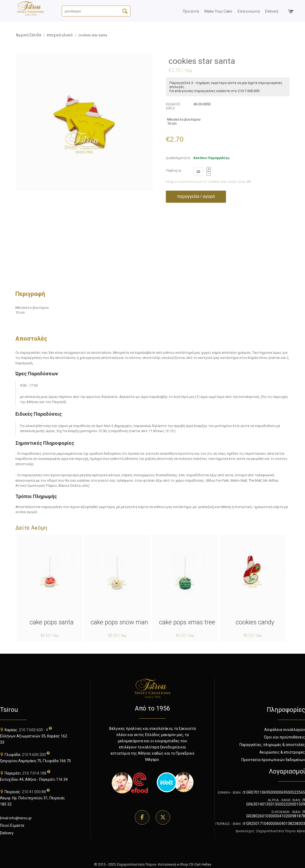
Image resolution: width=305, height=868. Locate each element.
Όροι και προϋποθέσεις (285, 737)
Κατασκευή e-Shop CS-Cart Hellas (185, 864)
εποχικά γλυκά (60, 35)
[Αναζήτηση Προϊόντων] (96, 11)
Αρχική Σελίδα (29, 35)
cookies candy (255, 622)
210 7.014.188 (34, 773)
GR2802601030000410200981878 (276, 814)
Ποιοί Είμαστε (12, 825)
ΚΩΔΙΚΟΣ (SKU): (173, 106)
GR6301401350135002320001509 (276, 802)
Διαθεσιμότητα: (178, 158)
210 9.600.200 (34, 755)
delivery (272, 11)
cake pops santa (52, 622)
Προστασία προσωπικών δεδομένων (273, 760)
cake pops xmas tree (187, 622)
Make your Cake (218, 11)
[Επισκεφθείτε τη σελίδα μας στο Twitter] (163, 817)
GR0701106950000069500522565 (274, 792)
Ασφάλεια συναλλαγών (285, 730)
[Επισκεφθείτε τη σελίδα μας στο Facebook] (142, 817)
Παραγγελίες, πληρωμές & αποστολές (272, 745)
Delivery (7, 833)
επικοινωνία (249, 11)
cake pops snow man (119, 622)
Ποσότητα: (174, 171)
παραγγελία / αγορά (196, 196)
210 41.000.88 (34, 792)
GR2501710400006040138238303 (274, 824)
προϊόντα (191, 11)
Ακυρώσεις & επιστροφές (282, 752)
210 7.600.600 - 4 (33, 730)
